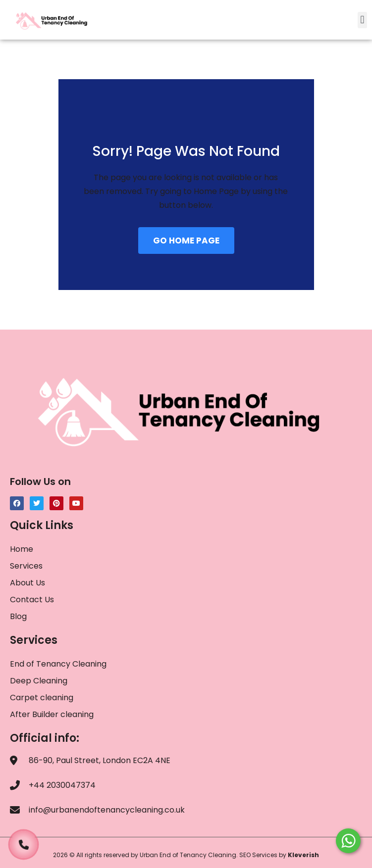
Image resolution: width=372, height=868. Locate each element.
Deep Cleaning (39, 681)
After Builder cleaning (53, 714)
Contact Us (32, 600)
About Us (27, 583)
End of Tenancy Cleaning (58, 664)
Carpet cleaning (42, 698)
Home (22, 549)
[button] (362, 20)
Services (26, 566)
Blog (18, 616)
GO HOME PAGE (186, 241)
